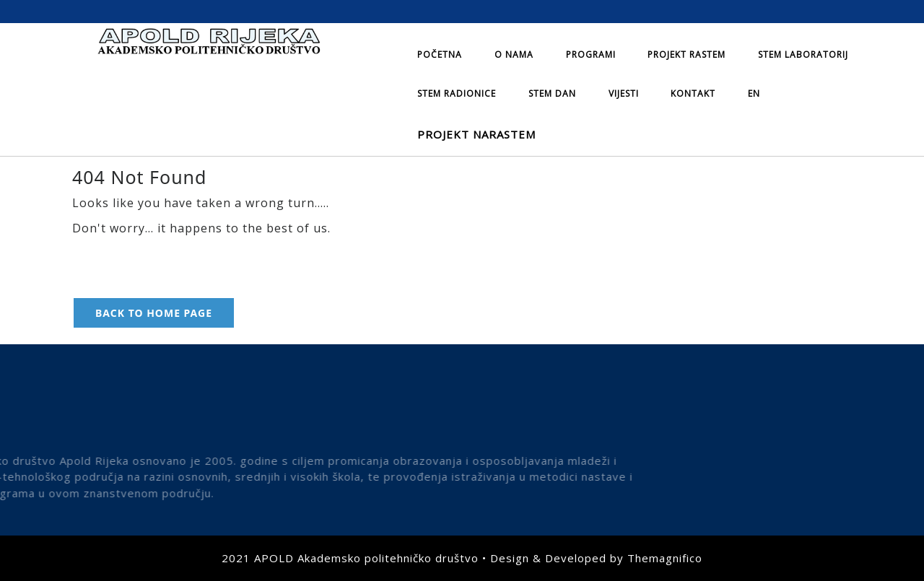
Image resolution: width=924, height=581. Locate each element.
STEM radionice (457, 93)
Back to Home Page (154, 313)
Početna (440, 54)
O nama (514, 54)
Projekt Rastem (687, 54)
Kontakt (693, 93)
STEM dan (552, 93)
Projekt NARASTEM (476, 134)
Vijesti (624, 93)
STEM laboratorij (803, 54)
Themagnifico (665, 558)
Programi (591, 54)
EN (754, 93)
